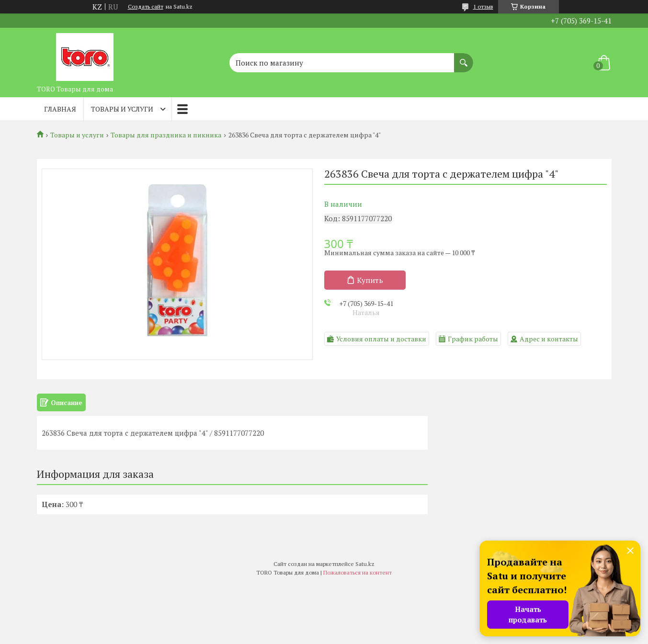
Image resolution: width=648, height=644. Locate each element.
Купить (370, 280)
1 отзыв (483, 6)
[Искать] (464, 58)
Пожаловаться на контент (358, 572)
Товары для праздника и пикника (166, 135)
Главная (60, 109)
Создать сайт (146, 7)
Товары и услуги (122, 109)
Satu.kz (365, 564)
